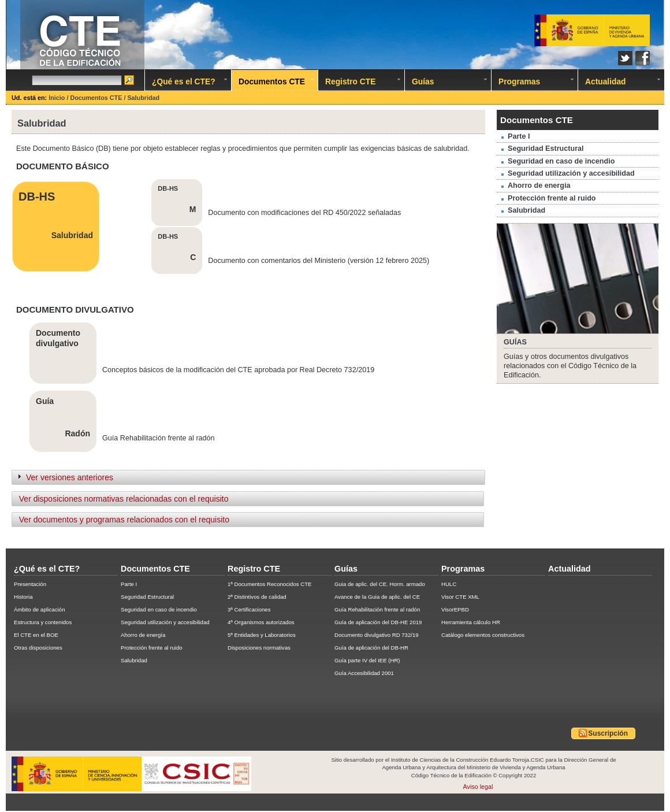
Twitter (625, 58)
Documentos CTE (97, 98)
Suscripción (603, 733)
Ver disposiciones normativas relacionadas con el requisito (121, 499)
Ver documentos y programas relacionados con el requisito (122, 520)
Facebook (643, 58)
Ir (130, 81)
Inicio (57, 98)
